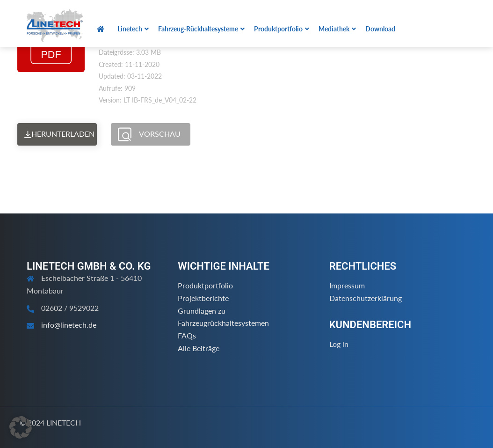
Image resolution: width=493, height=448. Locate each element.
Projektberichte (203, 298)
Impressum (347, 285)
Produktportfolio (205, 285)
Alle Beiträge (199, 348)
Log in (339, 344)
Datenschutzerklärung (366, 298)
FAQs (187, 335)
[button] (21, 427)
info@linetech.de (69, 325)
